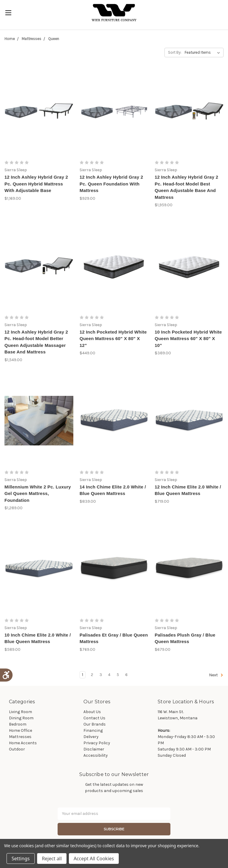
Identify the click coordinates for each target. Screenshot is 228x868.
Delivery (91, 737)
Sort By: (175, 52)
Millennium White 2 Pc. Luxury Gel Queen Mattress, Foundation (38, 493)
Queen (54, 39)
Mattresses (31, 39)
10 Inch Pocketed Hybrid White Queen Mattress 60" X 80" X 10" (188, 339)
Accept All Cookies (94, 859)
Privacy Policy (97, 743)
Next (216, 675)
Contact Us (94, 718)
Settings (21, 859)
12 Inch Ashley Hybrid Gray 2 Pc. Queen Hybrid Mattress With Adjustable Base (36, 184)
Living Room (20, 712)
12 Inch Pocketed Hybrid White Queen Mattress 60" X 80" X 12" (113, 339)
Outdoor (17, 749)
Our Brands (95, 724)
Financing (93, 730)
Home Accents (23, 743)
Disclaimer (94, 749)
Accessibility (96, 755)
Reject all (52, 859)
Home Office (20, 730)
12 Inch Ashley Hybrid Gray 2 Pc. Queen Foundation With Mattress (111, 184)
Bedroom (18, 724)
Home (10, 39)
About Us (92, 712)
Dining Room (21, 718)
